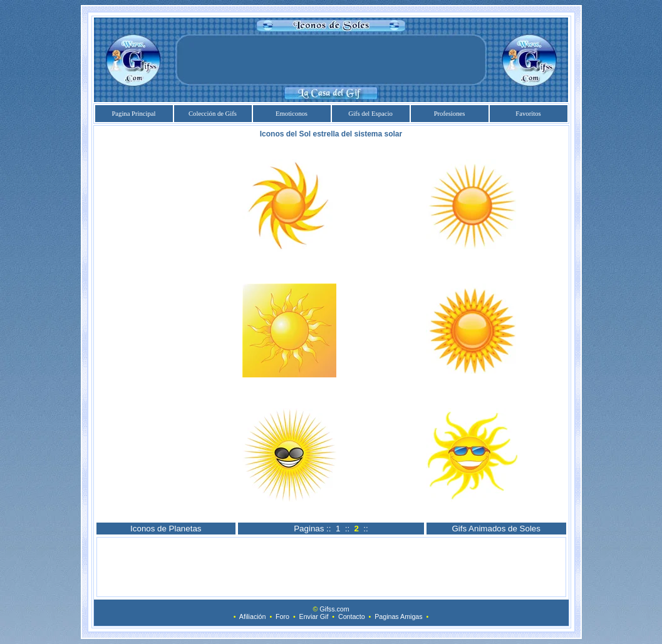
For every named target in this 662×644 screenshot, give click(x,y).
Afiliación (253, 616)
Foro (282, 616)
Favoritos (528, 114)
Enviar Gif (314, 616)
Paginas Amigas (398, 616)
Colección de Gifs (213, 114)
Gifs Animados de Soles (496, 529)
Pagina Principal (133, 114)
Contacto (352, 616)
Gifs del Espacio (370, 114)
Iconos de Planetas (166, 529)
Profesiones (450, 114)
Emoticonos (292, 114)
